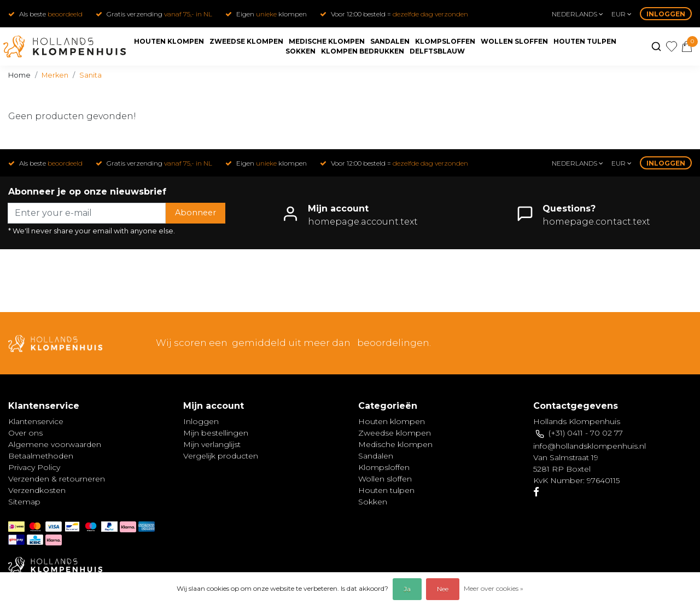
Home (19, 75)
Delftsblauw (437, 51)
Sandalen (390, 41)
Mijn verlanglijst (212, 444)
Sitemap (24, 502)
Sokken (301, 51)
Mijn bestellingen (216, 433)
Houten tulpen (585, 41)
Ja (407, 589)
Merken (55, 75)
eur (622, 14)
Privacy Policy (34, 467)
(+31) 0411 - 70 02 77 (586, 433)
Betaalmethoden (41, 456)
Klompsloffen (445, 41)
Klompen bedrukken (363, 51)
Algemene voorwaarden (55, 444)
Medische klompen (327, 41)
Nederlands (577, 14)
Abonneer (196, 213)
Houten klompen (169, 41)
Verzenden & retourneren (57, 479)
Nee (443, 589)
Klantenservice (36, 421)
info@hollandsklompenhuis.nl (590, 446)
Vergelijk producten (221, 456)
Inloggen (666, 14)
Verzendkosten (37, 490)
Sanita (91, 75)
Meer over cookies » (494, 588)
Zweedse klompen (246, 41)
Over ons (25, 433)
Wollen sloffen (514, 41)
